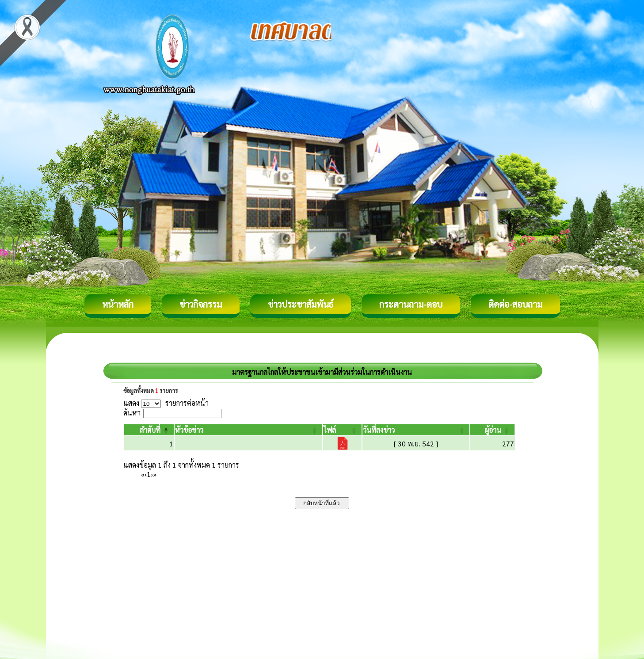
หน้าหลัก (118, 304)
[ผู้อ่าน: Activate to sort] (492, 430)
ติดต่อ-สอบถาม (515, 304)
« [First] (143, 474)
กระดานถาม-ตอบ (411, 304)
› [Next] (152, 474)
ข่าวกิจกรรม (201, 304)
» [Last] (155, 474)
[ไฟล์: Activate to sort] (342, 430)
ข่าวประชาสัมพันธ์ (301, 304)
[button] (150, 430)
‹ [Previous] (146, 474)
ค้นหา (132, 413)
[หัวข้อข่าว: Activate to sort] (248, 430)
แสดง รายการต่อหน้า (166, 403)
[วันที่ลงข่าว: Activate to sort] (416, 430)
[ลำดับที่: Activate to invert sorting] (149, 430)
